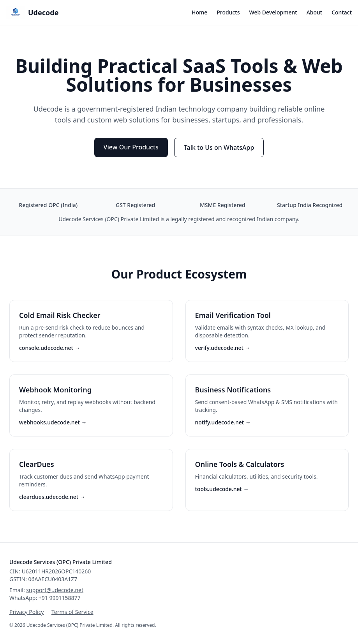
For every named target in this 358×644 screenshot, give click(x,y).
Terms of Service (72, 612)
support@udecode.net (55, 590)
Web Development (273, 12)
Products (228, 12)
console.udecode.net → (49, 348)
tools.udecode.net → (222, 489)
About (315, 12)
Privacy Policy (26, 612)
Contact (342, 12)
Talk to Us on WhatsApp (219, 147)
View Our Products (131, 147)
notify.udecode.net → (223, 422)
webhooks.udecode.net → (53, 422)
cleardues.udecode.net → (52, 497)
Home (199, 12)
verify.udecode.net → (223, 348)
